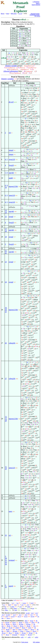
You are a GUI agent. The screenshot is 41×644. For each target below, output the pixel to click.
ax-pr (8, 618)
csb (10, 605)
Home (8, 14)
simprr (11, 154)
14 (6, 212)
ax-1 (33, 613)
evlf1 (29, 637)
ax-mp (28, 613)
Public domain (25, 642)
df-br (8, 631)
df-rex (22, 626)
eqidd (11, 178)
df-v (35, 626)
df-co (10, 633)
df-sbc (4, 628)
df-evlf (11, 102)
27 (6, 379)
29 (6, 469)
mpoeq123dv (13, 186)
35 (6, 587)
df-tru (14, 622)
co (5, 607)
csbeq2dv (12, 343)
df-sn (20, 629)
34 (6, 564)
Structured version (35, 14)
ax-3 (3, 615)
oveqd (11, 217)
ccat (33, 608)
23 (6, 262)
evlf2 (22, 637)
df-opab (15, 631)
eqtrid (11, 586)
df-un (24, 628)
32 (6, 562)
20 (6, 310)
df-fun (31, 633)
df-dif (17, 628)
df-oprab (15, 635)
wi (13, 603)
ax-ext (32, 616)
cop (16, 605)
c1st (20, 607)
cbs (6, 608)
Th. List (20, 14)
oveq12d (12, 159)
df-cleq (28, 624)
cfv (28, 605)
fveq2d (11, 165)
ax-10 (13, 616)
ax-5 (20, 615)
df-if (14, 629)
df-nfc (9, 626)
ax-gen (8, 615)
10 (6, 187)
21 (6, 251)
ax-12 (26, 616)
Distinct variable (11, 66)
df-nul (8, 629)
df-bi (26, 621)
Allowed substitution (11, 71)
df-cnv (4, 633)
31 (6, 560)
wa (18, 603)
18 (6, 231)
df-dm (17, 633)
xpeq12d (12, 195)
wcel (32, 603)
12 (6, 417)
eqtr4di (11, 173)
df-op (32, 629)
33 (6, 535)
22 (6, 253)
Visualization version (34, 15)
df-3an (7, 622)
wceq (24, 603)
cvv (4, 605)
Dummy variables (8, 79)
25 (6, 312)
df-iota (24, 633)
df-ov (8, 635)
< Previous (36, 2)
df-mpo (23, 635)
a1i (10, 133)
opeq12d (12, 468)
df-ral (15, 626)
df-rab (28, 626)
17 (6, 229)
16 (6, 308)
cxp (22, 605)
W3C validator (36, 642)
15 (6, 217)
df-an (32, 621)
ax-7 (32, 615)
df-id (22, 631)
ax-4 (14, 615)
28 (6, 421)
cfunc (6, 610)
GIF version (37, 16)
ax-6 (26, 615)
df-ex (27, 622)
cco (25, 608)
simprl (11, 150)
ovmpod (12, 560)
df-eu (14, 624)
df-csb (11, 628)
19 (6, 237)
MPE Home (14, 14)
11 (6, 467)
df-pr (26, 629)
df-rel (34, 631)
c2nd (28, 607)
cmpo (13, 607)
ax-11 (19, 616)
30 (6, 558)
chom (15, 608)
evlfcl (37, 637)
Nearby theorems (36, 5)
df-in (30, 628)
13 (6, 210)
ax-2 (37, 613)
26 (6, 343)
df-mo (8, 624)
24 (6, 282)
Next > (38, 3)
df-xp (28, 631)
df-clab (21, 624)
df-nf (33, 622)
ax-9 (7, 616)
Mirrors (3, 14)
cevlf (26, 610)
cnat (16, 610)
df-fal (20, 622)
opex (11, 511)
